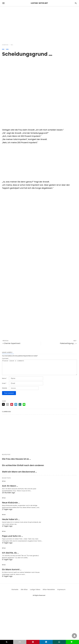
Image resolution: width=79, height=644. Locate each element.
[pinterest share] (12, 408)
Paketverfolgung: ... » (68, 343)
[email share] (8, 408)
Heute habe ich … (11, 523)
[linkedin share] (16, 408)
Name (4, 382)
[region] (39, 24)
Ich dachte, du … (10, 556)
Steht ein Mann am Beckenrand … (19, 475)
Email (4, 387)
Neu (12, 45)
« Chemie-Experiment (11, 343)
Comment (5, 358)
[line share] (24, 408)
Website (5, 391)
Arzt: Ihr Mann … (10, 489)
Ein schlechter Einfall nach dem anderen (23, 469)
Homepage (5, 45)
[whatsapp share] (20, 408)
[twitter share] (3, 408)
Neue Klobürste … (11, 506)
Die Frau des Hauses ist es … (16, 462)
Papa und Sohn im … (12, 539)
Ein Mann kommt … (12, 573)
